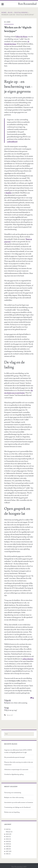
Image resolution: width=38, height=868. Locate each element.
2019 (7, 846)
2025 (7, 829)
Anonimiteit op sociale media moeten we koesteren (19, 802)
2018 (7, 849)
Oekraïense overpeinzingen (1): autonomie (16, 770)
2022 (7, 839)
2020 (7, 844)
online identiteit (28, 659)
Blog (10, 13)
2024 (7, 834)
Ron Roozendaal (27, 4)
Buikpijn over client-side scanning (16, 703)
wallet (10, 715)
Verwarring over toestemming (13, 793)
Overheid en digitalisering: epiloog (14, 774)
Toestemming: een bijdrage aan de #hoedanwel (17, 807)
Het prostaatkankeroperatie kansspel (14, 757)
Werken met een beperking (12, 812)
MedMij (9, 193)
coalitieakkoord (12, 142)
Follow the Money (22, 37)
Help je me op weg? (11, 710)
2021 (7, 841)
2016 (7, 854)
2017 (7, 851)
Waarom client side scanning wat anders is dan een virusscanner (19, 763)
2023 (7, 837)
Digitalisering (21, 13)
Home (4, 13)
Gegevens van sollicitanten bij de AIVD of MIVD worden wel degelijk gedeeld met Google (18, 751)
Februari (8, 832)
